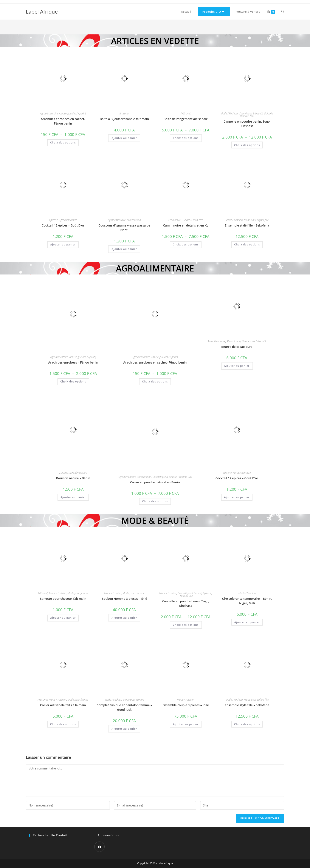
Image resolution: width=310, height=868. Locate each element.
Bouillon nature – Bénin (73, 478)
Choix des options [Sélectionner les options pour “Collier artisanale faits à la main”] (63, 724)
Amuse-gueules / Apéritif (72, 113)
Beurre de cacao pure (237, 347)
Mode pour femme (78, 593)
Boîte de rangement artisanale (186, 119)
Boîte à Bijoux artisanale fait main (124, 119)
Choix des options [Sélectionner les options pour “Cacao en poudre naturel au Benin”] (155, 501)
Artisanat (124, 113)
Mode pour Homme (133, 593)
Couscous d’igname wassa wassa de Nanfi (124, 228)
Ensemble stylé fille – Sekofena (247, 225)
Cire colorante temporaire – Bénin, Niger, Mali (247, 601)
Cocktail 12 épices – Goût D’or (63, 225)
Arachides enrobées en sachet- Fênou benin (63, 121)
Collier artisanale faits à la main (63, 705)
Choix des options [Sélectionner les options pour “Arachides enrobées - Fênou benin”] (73, 382)
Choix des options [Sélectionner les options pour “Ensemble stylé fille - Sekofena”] (247, 244)
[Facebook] (99, 847)
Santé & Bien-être (193, 220)
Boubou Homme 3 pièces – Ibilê (124, 599)
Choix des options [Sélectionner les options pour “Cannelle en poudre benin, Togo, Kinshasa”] (247, 145)
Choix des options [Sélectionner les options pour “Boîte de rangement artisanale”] (186, 138)
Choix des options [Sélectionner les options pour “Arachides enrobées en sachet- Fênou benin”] (63, 143)
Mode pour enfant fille (256, 220)
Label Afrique (42, 12)
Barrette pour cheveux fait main (63, 599)
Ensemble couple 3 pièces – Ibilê (186, 705)
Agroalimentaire (49, 113)
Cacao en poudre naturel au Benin (155, 482)
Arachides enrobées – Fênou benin (73, 362)
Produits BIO (247, 116)
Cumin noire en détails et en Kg (186, 225)
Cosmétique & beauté (251, 113)
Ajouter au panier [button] (124, 138)
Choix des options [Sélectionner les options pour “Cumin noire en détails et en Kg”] (186, 244)
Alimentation (134, 220)
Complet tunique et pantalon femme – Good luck (124, 707)
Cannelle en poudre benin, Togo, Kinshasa (247, 124)
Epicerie (268, 113)
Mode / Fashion (229, 113)
